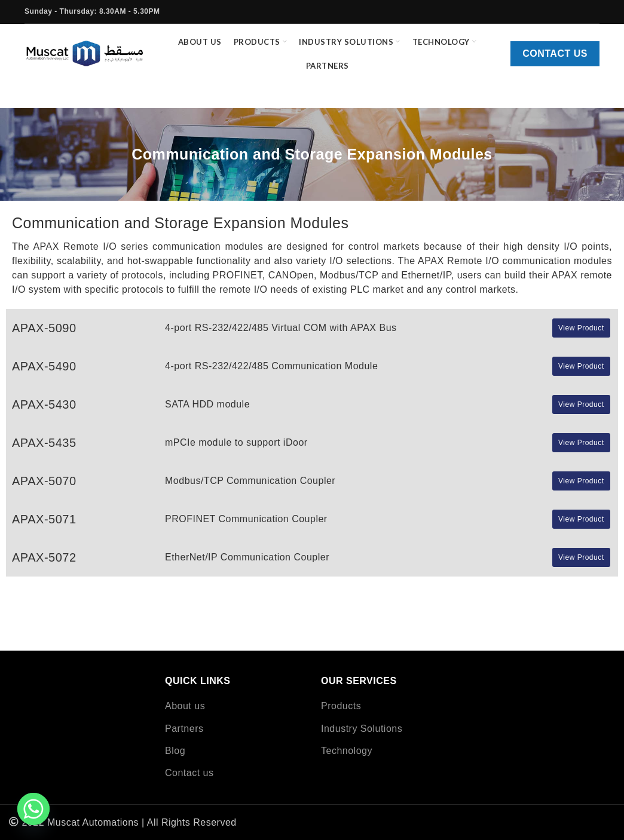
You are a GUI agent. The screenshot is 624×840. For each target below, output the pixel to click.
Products (341, 706)
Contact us (555, 55)
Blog (175, 751)
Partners (184, 729)
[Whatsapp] (33, 809)
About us (185, 706)
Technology (347, 751)
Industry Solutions (362, 729)
